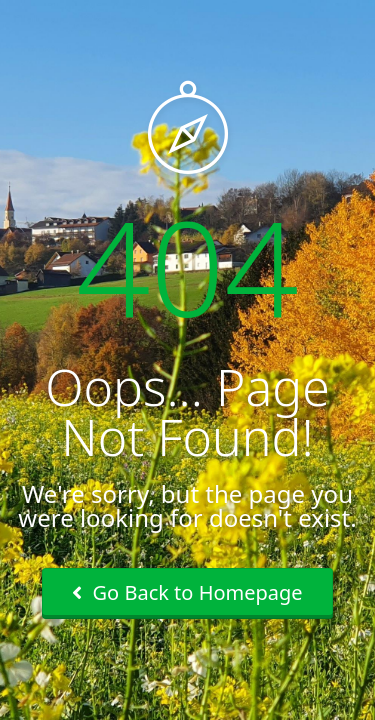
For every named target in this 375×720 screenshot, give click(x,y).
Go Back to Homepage (187, 592)
